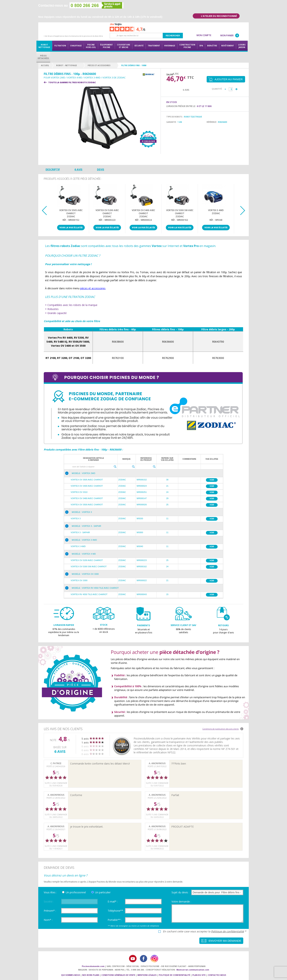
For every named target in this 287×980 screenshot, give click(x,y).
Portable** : (115, 920)
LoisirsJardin (242, 46)
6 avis (78, 169)
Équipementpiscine (106, 46)
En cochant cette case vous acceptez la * (205, 931)
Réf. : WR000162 (180, 220)
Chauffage (76, 46)
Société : (49, 901)
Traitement (154, 46)
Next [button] (243, 211)
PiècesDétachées (43, 57)
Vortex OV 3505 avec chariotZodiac (71, 213)
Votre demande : (181, 901)
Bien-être (212, 46)
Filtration (60, 46)
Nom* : (48, 920)
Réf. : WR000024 (143, 220)
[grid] (143, 462)
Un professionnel (76, 892)
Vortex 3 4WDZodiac (216, 212)
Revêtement (228, 46)
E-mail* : (113, 901)
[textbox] (91, 467)
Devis (101, 169)
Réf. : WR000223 (107, 220)
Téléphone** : (116, 911)
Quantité (217, 89)
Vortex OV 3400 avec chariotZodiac (143, 213)
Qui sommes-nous (71, 975)
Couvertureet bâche (124, 46)
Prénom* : (50, 911)
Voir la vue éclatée (71, 227)
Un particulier (103, 892)
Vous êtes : (50, 892)
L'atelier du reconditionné (219, 16)
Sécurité (139, 46)
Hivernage (170, 46)
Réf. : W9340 (216, 220)
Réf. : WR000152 (71, 220)
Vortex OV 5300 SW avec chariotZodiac (180, 213)
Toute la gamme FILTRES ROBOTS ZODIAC (72, 82)
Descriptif (53, 169)
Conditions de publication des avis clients (221, 729)
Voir (212, 480)
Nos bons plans (91, 975)
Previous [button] (44, 211)
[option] (71, 209)
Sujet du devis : (180, 892)
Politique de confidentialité (228, 931)
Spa (201, 46)
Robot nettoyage (44, 46)
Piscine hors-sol (91, 46)
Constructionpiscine (187, 46)
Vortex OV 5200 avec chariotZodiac (107, 213)
